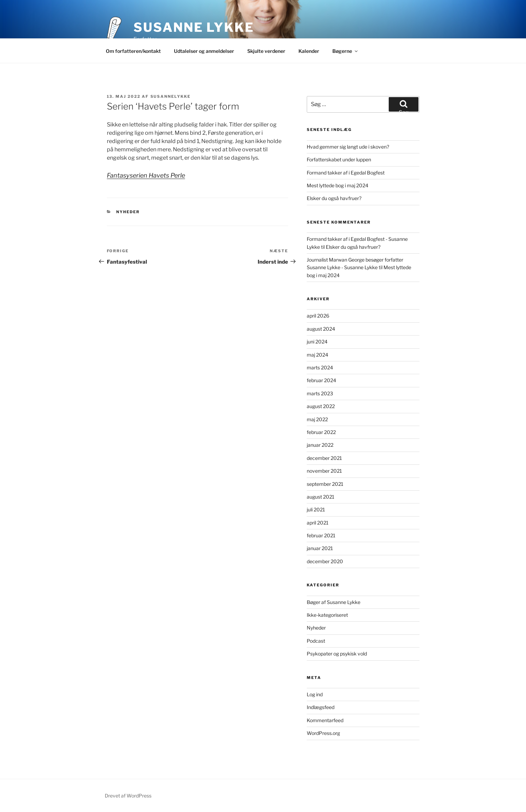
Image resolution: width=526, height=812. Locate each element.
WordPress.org (323, 733)
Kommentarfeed (325, 720)
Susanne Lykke (194, 27)
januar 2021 (320, 548)
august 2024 (321, 329)
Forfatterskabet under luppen (339, 159)
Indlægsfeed (321, 707)
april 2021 (318, 523)
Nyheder (128, 212)
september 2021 (325, 484)
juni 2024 (317, 342)
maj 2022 (317, 419)
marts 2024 (320, 367)
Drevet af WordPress (128, 796)
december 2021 (324, 458)
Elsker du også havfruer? (334, 198)
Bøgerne (345, 51)
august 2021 (321, 497)
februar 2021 (321, 535)
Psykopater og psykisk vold (337, 654)
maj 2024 (317, 355)
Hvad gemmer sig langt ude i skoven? (348, 147)
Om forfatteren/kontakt (133, 51)
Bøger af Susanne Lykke (334, 602)
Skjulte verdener (266, 51)
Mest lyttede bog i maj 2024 (338, 185)
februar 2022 (321, 432)
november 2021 (324, 471)
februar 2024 (321, 380)
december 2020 (325, 561)
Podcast (316, 641)
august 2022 (321, 406)
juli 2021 (316, 509)
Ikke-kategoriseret (327, 615)
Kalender (309, 51)
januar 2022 (320, 445)
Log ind (315, 694)
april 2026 (318, 316)
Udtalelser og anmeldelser (204, 51)
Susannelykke (171, 96)
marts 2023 (320, 393)
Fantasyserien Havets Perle (146, 175)
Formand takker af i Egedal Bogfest (346, 173)
